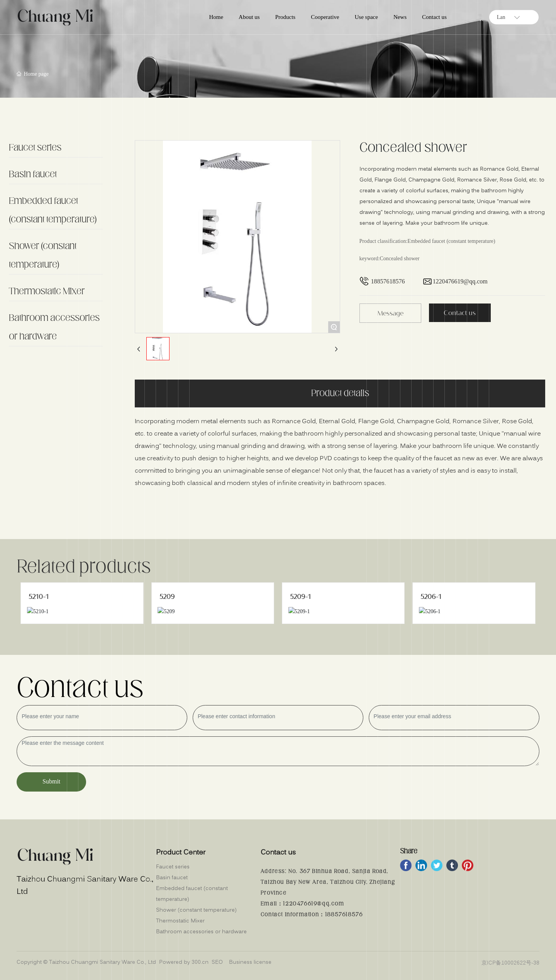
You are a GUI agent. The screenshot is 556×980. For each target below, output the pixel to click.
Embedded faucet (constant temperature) (53, 210)
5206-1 (431, 597)
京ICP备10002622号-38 (510, 963)
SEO (217, 962)
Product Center (181, 853)
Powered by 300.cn (184, 962)
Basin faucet (33, 175)
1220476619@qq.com (460, 281)
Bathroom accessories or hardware (54, 327)
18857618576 (388, 281)
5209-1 (300, 597)
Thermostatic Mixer (47, 292)
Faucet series (35, 148)
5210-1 (39, 597)
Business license (250, 962)
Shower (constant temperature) (43, 256)
